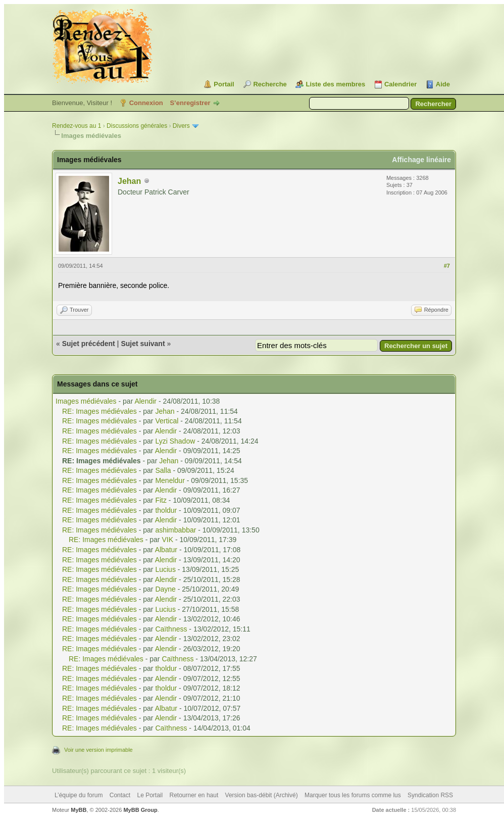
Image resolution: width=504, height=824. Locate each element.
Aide (443, 84)
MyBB (79, 810)
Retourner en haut (194, 795)
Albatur (166, 550)
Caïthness (171, 629)
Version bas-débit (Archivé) (262, 795)
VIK (167, 540)
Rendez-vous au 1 (77, 126)
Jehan (129, 181)
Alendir (145, 401)
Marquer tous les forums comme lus (353, 795)
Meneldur (170, 480)
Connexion (146, 103)
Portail (224, 84)
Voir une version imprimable (98, 750)
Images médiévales (86, 401)
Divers (181, 126)
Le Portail (150, 795)
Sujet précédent (89, 344)
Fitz (161, 500)
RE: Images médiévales (99, 411)
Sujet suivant (143, 344)
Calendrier (400, 84)
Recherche (270, 84)
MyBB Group (140, 810)
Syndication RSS (430, 795)
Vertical (167, 421)
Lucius (165, 569)
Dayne (165, 589)
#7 (447, 266)
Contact (120, 795)
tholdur (166, 510)
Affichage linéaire (421, 160)
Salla (163, 470)
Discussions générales (137, 126)
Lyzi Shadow (175, 441)
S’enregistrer (190, 103)
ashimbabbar (175, 530)
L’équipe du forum (79, 795)
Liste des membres (335, 84)
